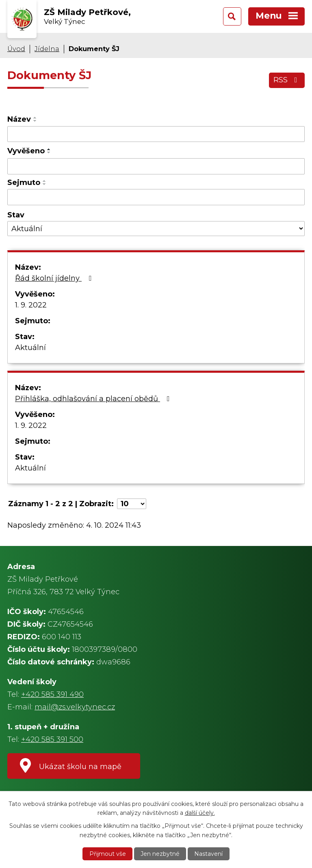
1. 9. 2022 (31, 305)
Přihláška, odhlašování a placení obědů (94, 399)
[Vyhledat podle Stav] (156, 229)
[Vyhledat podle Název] (156, 134)
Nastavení (208, 854)
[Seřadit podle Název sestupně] (35, 121)
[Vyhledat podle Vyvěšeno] (156, 166)
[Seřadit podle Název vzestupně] (35, 118)
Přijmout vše (108, 854)
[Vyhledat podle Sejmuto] (156, 197)
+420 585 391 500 (52, 739)
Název (19, 119)
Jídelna (47, 49)
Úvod (16, 49)
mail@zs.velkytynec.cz (75, 707)
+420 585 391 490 (52, 694)
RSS (287, 80)
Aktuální (30, 348)
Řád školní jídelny (55, 278)
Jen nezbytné (160, 854)
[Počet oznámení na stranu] (132, 504)
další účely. (200, 813)
